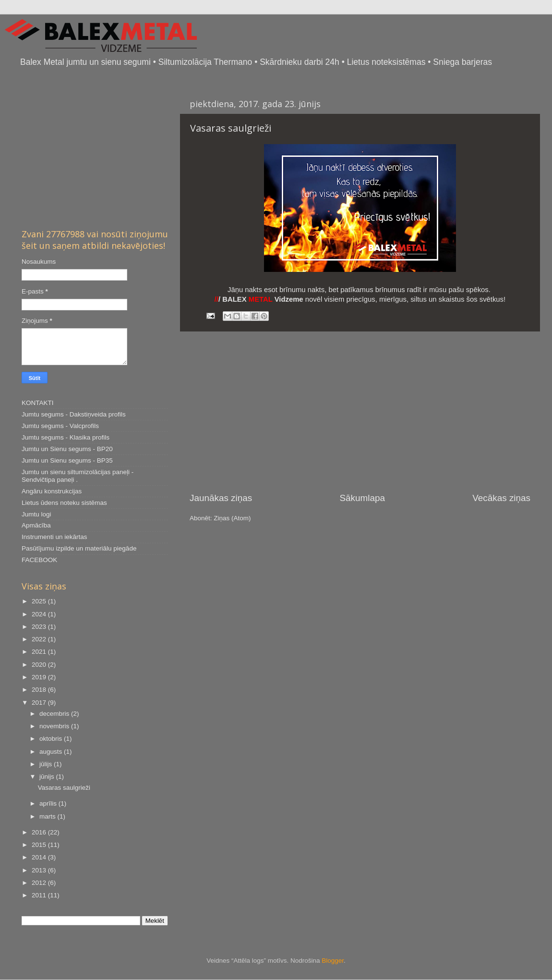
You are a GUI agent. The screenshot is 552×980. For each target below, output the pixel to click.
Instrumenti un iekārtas (54, 537)
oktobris (52, 739)
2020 (40, 665)
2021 (40, 652)
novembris (55, 726)
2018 (40, 690)
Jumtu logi (36, 514)
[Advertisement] (360, 412)
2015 (40, 845)
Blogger (333, 961)
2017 (40, 703)
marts (48, 816)
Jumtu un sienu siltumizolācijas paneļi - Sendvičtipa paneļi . (78, 476)
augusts (52, 752)
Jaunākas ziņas (221, 498)
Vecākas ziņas (501, 498)
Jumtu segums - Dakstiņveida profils (74, 414)
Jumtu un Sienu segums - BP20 (67, 449)
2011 (40, 895)
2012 (40, 883)
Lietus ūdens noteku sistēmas (64, 503)
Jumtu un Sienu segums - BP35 (67, 460)
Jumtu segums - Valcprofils (60, 426)
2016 (40, 832)
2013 (40, 870)
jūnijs (48, 777)
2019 (40, 677)
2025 (40, 601)
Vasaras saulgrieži (231, 128)
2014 (40, 857)
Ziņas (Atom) (232, 518)
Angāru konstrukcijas (52, 491)
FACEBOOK (39, 560)
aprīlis (49, 803)
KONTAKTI (38, 403)
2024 (40, 614)
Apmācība (36, 525)
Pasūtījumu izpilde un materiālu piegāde (79, 548)
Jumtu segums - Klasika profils (66, 437)
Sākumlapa (362, 498)
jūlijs (47, 764)
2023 (40, 627)
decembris (55, 714)
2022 (40, 639)
